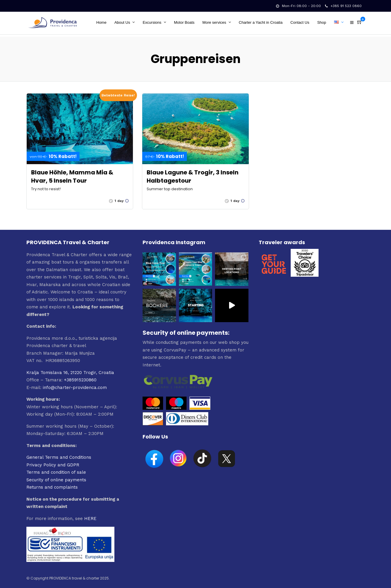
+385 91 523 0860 (343, 6)
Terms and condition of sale (56, 469)
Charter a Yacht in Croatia (261, 22)
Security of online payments (56, 477)
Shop (322, 22)
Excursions (153, 22)
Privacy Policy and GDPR (53, 462)
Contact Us (300, 22)
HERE (90, 516)
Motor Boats (185, 22)
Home (102, 22)
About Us (123, 22)
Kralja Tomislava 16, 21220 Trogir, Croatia (70, 370)
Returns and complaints (52, 484)
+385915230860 (80, 377)
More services (215, 22)
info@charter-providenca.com (75, 385)
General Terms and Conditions (59, 454)
